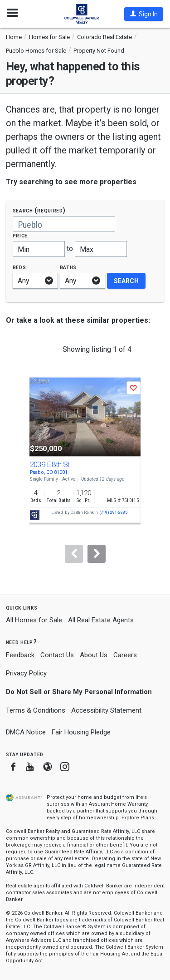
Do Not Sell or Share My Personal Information (79, 692)
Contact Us (57, 655)
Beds (19, 267)
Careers (125, 655)
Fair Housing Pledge (81, 732)
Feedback (20, 655)
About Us (94, 655)
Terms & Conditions (36, 710)
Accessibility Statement (106, 710)
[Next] (97, 554)
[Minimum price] (39, 249)
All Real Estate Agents (101, 620)
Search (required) (39, 210)
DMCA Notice (26, 732)
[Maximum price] (101, 249)
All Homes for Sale (34, 620)
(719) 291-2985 (113, 513)
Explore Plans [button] (138, 818)
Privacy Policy (26, 673)
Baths (68, 267)
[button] (144, 14)
